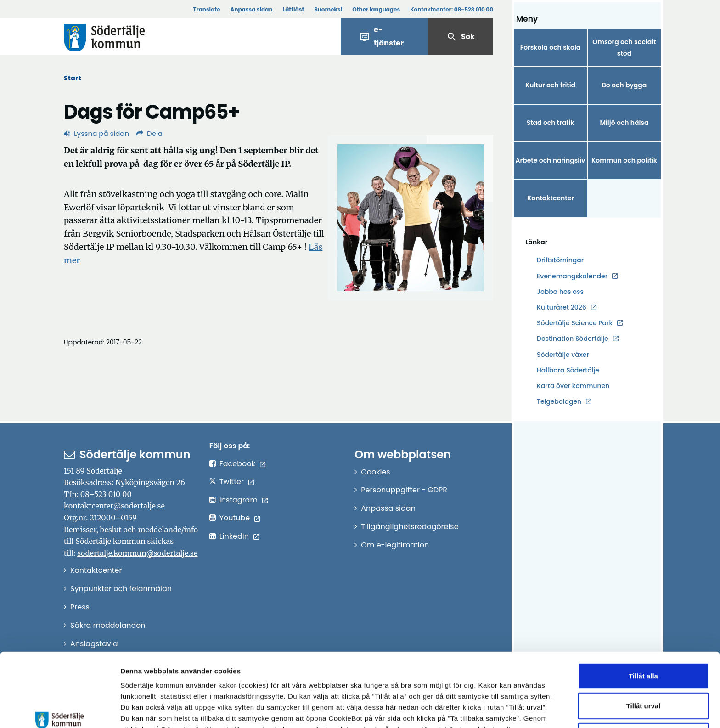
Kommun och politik (624, 160)
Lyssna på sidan (96, 133)
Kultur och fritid (550, 85)
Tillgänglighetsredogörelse (410, 527)
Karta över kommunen (573, 386)
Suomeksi (328, 9)
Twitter (232, 482)
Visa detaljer (503, 710)
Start (73, 78)
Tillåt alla (643, 616)
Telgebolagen (559, 402)
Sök (461, 37)
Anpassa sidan (252, 9)
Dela (149, 133)
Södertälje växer (563, 355)
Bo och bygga (624, 85)
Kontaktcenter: (452, 9)
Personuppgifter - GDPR (404, 490)
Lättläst (294, 9)
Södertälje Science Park (575, 323)
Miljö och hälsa (624, 123)
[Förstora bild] (411, 218)
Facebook (237, 464)
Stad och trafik (551, 123)
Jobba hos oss (560, 292)
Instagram (239, 500)
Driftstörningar (560, 260)
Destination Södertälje (573, 339)
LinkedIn (234, 536)
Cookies (375, 472)
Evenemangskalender (572, 276)
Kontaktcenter (551, 198)
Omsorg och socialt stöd (624, 48)
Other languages (376, 9)
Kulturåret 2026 (562, 307)
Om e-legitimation (395, 545)
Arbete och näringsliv (551, 160)
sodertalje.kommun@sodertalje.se (137, 553)
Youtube (235, 518)
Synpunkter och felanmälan (121, 589)
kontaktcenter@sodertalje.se (114, 506)
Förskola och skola (551, 47)
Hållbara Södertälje (568, 370)
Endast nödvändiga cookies (643, 676)
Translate (206, 9)
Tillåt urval (644, 646)
